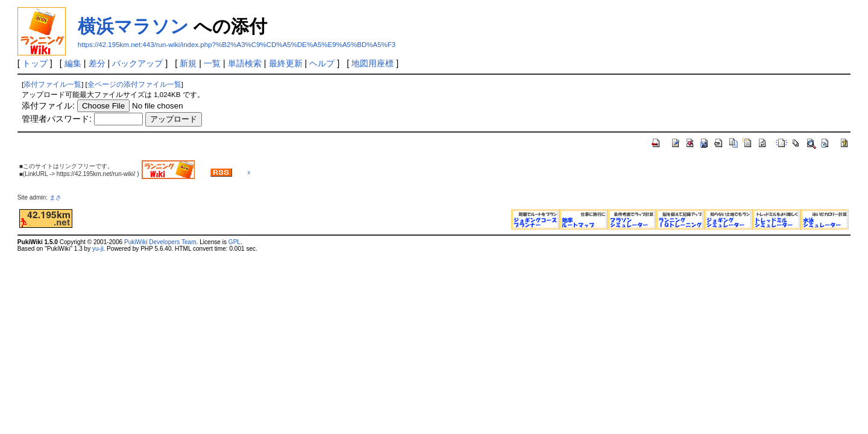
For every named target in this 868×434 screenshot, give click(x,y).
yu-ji (98, 249)
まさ (58, 197)
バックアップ (137, 63)
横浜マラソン (133, 26)
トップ (35, 63)
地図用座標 (373, 63)
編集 (73, 63)
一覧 (212, 63)
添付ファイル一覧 (52, 84)
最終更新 (286, 63)
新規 (188, 63)
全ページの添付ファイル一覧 (134, 84)
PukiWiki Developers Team (160, 242)
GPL (234, 242)
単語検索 (245, 63)
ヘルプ (322, 63)
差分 (97, 63)
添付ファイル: (48, 105)
